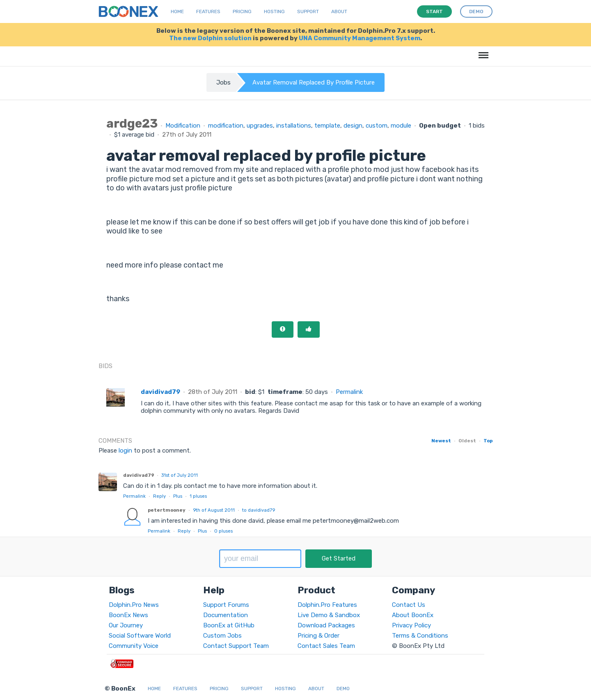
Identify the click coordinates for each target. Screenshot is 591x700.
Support (308, 11)
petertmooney (167, 510)
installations (294, 126)
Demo (343, 689)
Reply (159, 496)
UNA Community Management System (360, 38)
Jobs (223, 82)
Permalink (349, 392)
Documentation (226, 615)
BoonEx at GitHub (229, 625)
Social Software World (140, 636)
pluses (198, 496)
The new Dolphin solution (210, 38)
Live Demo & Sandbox (329, 615)
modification (226, 126)
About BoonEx (413, 615)
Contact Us (409, 605)
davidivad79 (160, 392)
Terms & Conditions (420, 636)
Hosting (274, 11)
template (327, 126)
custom (377, 126)
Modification (183, 126)
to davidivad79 (259, 510)
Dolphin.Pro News (134, 605)
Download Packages (326, 625)
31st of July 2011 (180, 475)
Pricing (242, 11)
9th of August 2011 (214, 510)
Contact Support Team (236, 646)
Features (208, 11)
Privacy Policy (411, 625)
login (125, 451)
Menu (482, 51)
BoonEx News (128, 615)
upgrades (260, 126)
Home (177, 11)
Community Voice (134, 646)
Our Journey (126, 625)
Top (488, 441)
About (339, 11)
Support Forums (226, 605)
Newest (441, 441)
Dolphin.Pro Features (327, 605)
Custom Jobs (222, 636)
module (401, 126)
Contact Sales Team (326, 646)
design (353, 126)
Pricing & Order (318, 636)
